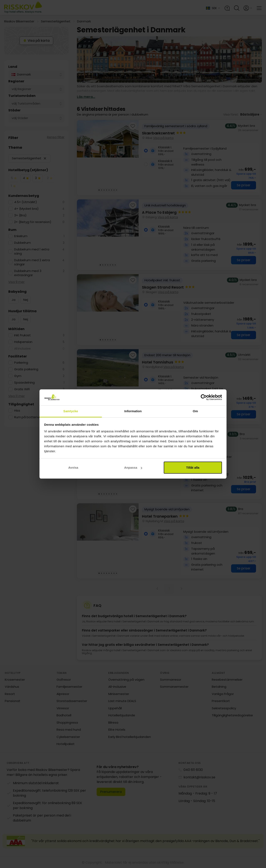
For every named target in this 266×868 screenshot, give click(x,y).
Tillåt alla (193, 468)
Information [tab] (133, 411)
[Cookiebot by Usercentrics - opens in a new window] (204, 397)
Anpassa (133, 468)
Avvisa (73, 468)
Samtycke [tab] (71, 411)
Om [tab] (195, 411)
